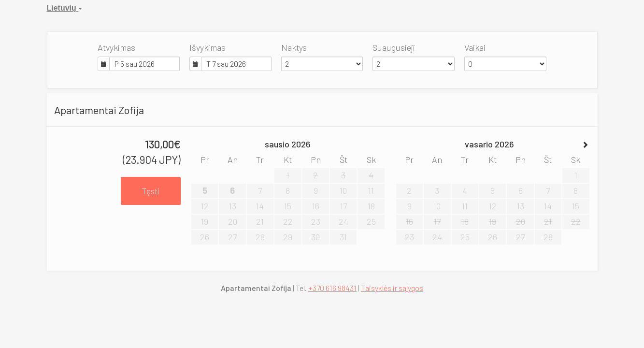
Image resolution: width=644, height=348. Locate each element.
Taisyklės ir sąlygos (392, 288)
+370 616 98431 (332, 288)
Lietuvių (65, 8)
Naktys (294, 47)
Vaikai (475, 47)
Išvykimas (208, 47)
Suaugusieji (394, 47)
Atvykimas (116, 47)
